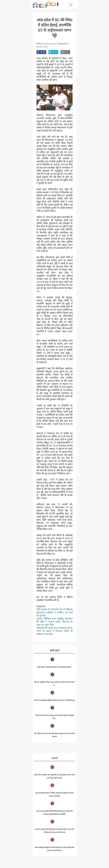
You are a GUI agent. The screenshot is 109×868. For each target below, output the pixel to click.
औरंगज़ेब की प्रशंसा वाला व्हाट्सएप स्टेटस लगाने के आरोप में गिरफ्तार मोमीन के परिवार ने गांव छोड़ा (55, 631)
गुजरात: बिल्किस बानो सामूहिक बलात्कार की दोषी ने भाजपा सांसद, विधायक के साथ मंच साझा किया (55, 622)
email (61, 52)
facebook (37, 52)
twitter (49, 52)
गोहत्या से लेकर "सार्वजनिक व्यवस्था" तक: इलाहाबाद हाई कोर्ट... (54, 667)
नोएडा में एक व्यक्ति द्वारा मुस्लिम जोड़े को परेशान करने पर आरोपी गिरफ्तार (54, 700)
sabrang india (51, 44)
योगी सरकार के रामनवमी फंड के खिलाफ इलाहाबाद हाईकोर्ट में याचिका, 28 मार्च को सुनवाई (55, 612)
